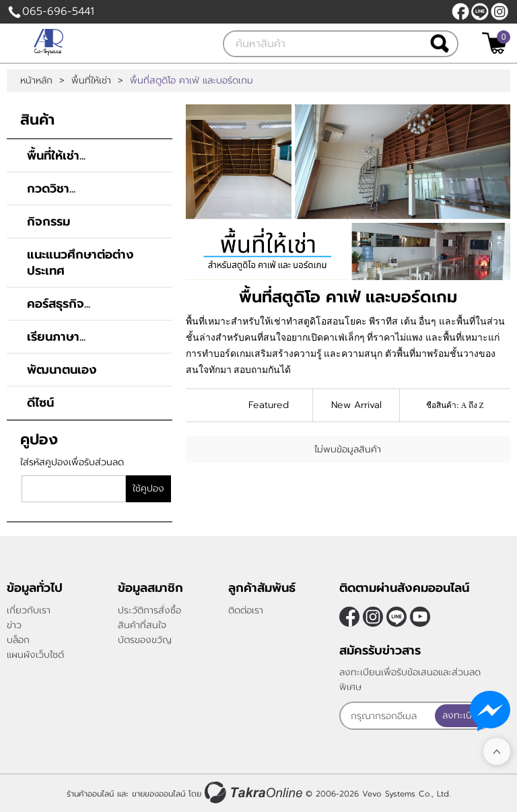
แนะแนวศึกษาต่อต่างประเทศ (80, 263)
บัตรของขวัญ (145, 640)
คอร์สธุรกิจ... (59, 304)
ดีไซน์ (40, 403)
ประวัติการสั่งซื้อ (149, 610)
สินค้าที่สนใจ (142, 625)
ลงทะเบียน (463, 715)
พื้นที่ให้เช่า (91, 81)
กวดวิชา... (51, 189)
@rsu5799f (480, 11)
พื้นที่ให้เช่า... (56, 156)
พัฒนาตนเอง (62, 370)
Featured (269, 405)
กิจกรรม (48, 222)
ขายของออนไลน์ (159, 794)
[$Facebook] (460, 11)
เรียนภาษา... (56, 337)
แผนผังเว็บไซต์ (35, 655)
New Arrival (356, 405)
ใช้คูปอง (148, 488)
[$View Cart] (494, 43)
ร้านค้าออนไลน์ (90, 794)
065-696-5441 (58, 11)
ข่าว (14, 625)
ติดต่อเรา (246, 610)
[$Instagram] (499, 11)
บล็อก (18, 640)
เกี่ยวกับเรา (29, 610)
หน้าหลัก (36, 81)
